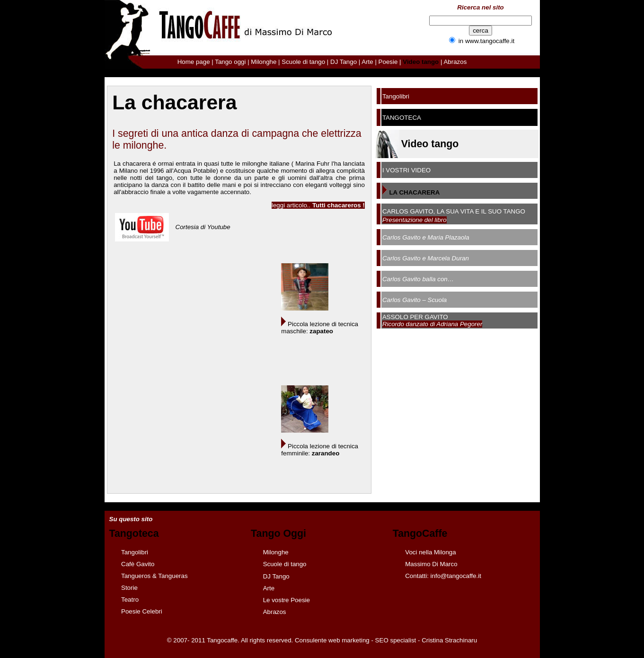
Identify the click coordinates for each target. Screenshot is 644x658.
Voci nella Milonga (430, 552)
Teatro (130, 600)
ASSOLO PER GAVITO (415, 317)
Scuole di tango (303, 62)
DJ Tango (344, 62)
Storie (129, 588)
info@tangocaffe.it (456, 576)
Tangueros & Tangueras (154, 576)
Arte (367, 62)
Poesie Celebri (142, 611)
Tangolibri (396, 96)
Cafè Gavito (138, 564)
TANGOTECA (402, 118)
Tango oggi (230, 62)
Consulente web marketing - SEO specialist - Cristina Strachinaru (386, 640)
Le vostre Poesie (287, 600)
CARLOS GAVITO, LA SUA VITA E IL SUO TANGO (454, 211)
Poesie (388, 62)
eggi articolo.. (319, 205)
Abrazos (455, 62)
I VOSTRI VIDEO (406, 170)
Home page (194, 62)
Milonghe (264, 62)
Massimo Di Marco (431, 564)
